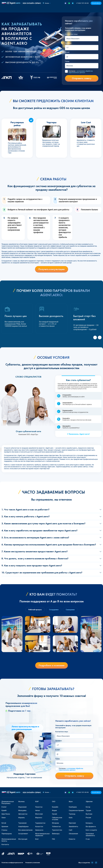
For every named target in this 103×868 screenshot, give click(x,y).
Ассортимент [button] (51, 9)
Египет (4, 807)
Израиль (22, 818)
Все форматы (91, 827)
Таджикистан (40, 823)
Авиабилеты (7, 9)
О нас (89, 9)
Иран (71, 802)
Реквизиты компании (33, 863)
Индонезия (22, 807)
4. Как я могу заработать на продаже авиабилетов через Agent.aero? (39, 530)
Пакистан (39, 807)
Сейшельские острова (57, 819)
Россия (88, 818)
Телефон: (68, 43)
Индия (54, 810)
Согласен (81, 72)
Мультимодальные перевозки (42, 835)
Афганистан (23, 814)
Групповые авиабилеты (90, 835)
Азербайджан (23, 827)
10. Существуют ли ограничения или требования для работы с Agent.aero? (42, 572)
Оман (4, 818)
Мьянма (21, 802)
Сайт (71, 830)
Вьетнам (89, 814)
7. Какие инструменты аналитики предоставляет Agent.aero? (35, 551)
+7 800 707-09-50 (82, 3)
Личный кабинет (96, 3)
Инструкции (23, 839)
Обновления (73, 834)
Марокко (39, 818)
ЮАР (37, 802)
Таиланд (72, 814)
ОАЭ (54, 802)
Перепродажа (7, 834)
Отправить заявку (82, 78)
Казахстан (39, 827)
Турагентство (57, 830)
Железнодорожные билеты (9, 840)
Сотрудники (54, 610)
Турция (88, 810)
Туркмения (22, 823)
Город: (67, 61)
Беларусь (89, 823)
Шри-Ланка (6, 814)
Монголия (39, 814)
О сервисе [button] (62, 9)
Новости (82, 9)
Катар (88, 807)
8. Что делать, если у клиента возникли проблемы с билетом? (35, 558)
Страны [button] (41, 9)
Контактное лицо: (71, 34)
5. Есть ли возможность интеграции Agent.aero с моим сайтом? (35, 537)
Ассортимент (23, 834)
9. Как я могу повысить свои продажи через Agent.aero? (32, 565)
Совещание (70, 610)
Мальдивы (22, 810)
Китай (4, 823)
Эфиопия (89, 802)
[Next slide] (100, 337)
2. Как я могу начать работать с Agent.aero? (26, 516)
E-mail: (67, 52)
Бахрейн (55, 807)
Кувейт (4, 810)
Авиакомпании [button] (29, 9)
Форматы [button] (17, 9)
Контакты (97, 9)
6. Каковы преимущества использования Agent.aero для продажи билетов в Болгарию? (49, 545)
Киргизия (72, 823)
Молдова (55, 823)
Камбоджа (73, 807)
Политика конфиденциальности (12, 863)
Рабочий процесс (35, 610)
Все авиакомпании (25, 830)
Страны (4, 830)
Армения (5, 827)
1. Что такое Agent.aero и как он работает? (25, 509)
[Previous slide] (95, 337)
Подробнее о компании (51, 665)
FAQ (75, 9)
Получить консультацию (52, 269)
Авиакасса (39, 830)
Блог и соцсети (91, 830)
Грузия (55, 814)
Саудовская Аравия (76, 810)
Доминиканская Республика (8, 802)
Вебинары (56, 834)
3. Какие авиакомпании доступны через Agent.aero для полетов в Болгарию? (43, 523)
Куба (71, 818)
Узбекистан (56, 827)
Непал (38, 810)
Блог (70, 9)
